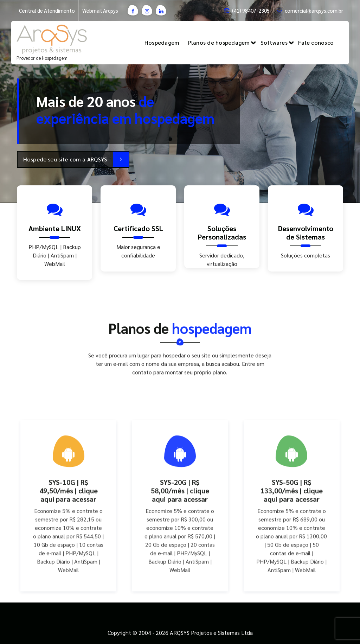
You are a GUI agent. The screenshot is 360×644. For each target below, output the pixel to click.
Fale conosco (316, 42)
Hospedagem (162, 42)
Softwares (274, 42)
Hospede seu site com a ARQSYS (76, 159)
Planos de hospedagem (219, 42)
